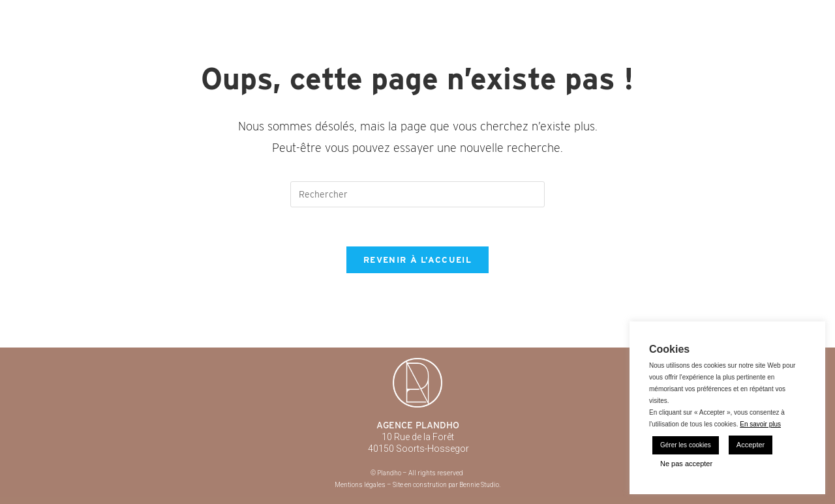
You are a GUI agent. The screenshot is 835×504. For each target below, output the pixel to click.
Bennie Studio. (480, 485)
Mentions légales (360, 485)
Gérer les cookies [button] (686, 445)
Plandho (96, 13)
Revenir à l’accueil (417, 260)
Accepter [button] (751, 445)
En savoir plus (760, 424)
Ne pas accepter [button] (686, 464)
